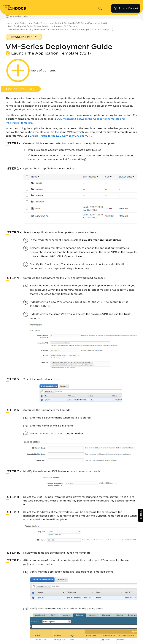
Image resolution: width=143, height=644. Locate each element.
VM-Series (21, 23)
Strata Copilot (126, 8)
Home (9, 23)
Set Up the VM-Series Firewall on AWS (85, 23)
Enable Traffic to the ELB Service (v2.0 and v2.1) (61, 136)
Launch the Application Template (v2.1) (92, 29)
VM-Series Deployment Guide (45, 23)
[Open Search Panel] (101, 8)
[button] (141, 515)
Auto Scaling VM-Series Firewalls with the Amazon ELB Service (42, 26)
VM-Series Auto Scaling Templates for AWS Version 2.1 (38, 29)
